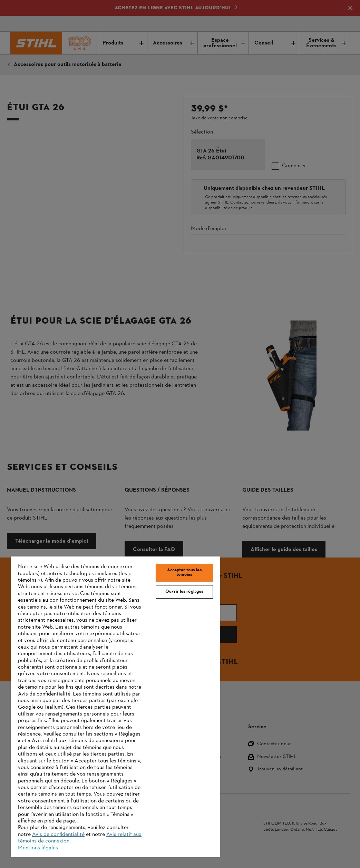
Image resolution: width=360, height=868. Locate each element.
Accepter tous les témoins (184, 573)
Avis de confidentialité (58, 835)
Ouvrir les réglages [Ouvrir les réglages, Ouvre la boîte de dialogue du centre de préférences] (184, 592)
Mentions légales (38, 848)
